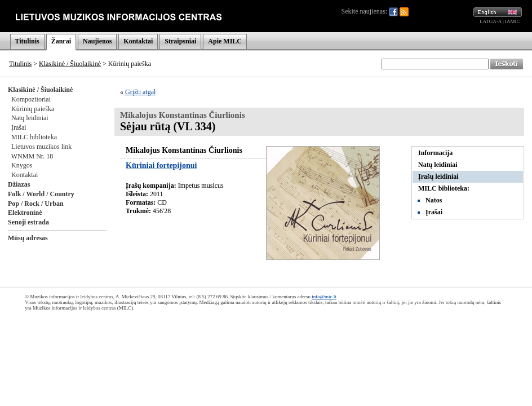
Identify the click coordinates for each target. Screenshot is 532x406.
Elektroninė (25, 213)
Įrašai (19, 127)
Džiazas (19, 184)
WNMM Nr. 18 (32, 156)
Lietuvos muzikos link (41, 147)
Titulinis (27, 41)
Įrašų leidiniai (438, 176)
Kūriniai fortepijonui (161, 166)
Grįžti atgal (140, 92)
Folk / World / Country (41, 194)
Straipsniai (180, 41)
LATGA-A (491, 21)
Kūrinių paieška (33, 109)
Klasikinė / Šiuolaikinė (70, 64)
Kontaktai (138, 41)
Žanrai (61, 41)
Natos (434, 200)
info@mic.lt (324, 297)
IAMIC (513, 21)
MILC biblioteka (34, 137)
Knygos (22, 165)
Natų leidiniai (30, 118)
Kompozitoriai (31, 99)
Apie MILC (225, 41)
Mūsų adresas (28, 238)
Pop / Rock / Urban (36, 204)
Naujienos (97, 41)
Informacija (435, 153)
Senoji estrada (28, 222)
